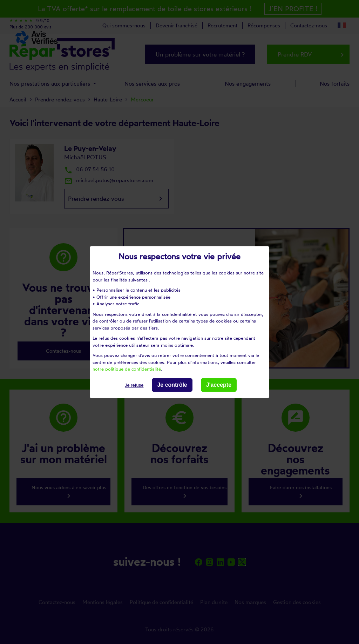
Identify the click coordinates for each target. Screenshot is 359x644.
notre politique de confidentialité (127, 369)
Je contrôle (172, 385)
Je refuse (134, 385)
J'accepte (219, 385)
